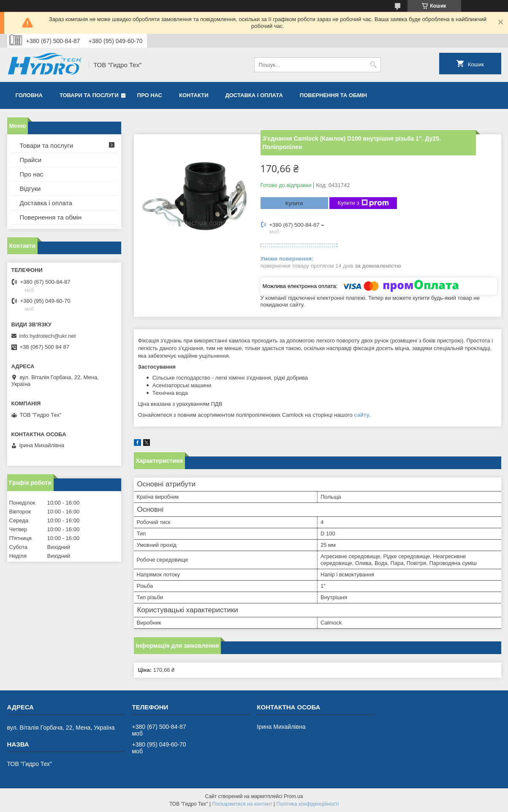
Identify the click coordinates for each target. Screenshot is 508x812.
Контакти (194, 95)
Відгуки (30, 189)
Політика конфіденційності (307, 804)
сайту (362, 415)
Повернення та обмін (333, 95)
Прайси (31, 160)
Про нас (150, 95)
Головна (29, 95)
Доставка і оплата (254, 95)
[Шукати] (374, 65)
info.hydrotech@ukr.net (48, 336)
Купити (294, 203)
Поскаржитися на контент (242, 804)
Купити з (363, 203)
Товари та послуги (89, 95)
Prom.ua (293, 796)
